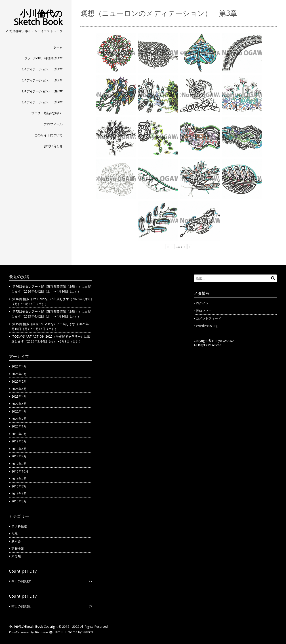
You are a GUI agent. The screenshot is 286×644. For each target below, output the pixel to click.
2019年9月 (19, 434)
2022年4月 (19, 411)
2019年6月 (19, 441)
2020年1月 (19, 426)
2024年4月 (19, 389)
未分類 (16, 556)
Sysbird (88, 632)
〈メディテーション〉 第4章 (41, 102)
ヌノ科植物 (19, 526)
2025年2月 (19, 381)
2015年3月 (19, 501)
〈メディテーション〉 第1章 (41, 69)
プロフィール (53, 124)
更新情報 (18, 549)
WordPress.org (207, 326)
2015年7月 (19, 486)
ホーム (58, 47)
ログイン (202, 303)
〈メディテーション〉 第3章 (41, 91)
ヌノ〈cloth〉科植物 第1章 (44, 58)
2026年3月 (19, 374)
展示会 (16, 541)
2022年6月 (19, 404)
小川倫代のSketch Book (38, 17)
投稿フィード (205, 311)
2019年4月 (19, 449)
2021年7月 (19, 419)
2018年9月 (19, 456)
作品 (15, 534)
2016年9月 (19, 479)
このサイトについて (48, 135)
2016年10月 (20, 471)
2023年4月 (19, 396)
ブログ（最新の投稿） (47, 113)
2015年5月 (19, 494)
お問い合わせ (53, 146)
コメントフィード (208, 318)
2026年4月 (19, 366)
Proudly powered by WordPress (29, 632)
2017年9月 (19, 464)
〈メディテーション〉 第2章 (41, 80)
